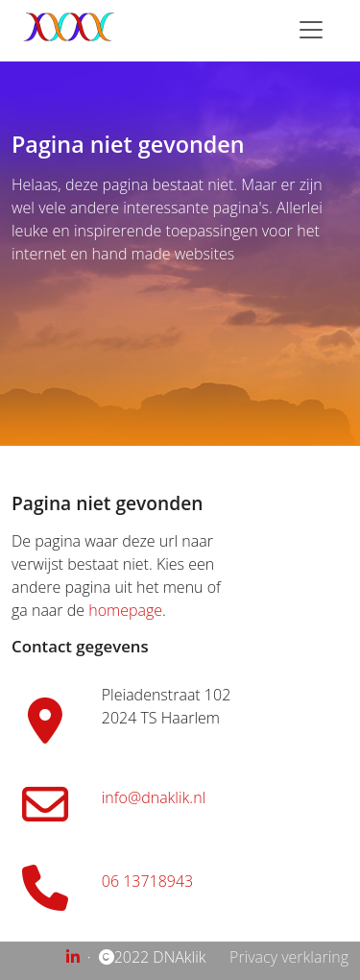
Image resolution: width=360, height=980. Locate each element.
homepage (125, 610)
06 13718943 (147, 881)
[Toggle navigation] (311, 30)
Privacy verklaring (289, 957)
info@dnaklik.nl (154, 797)
